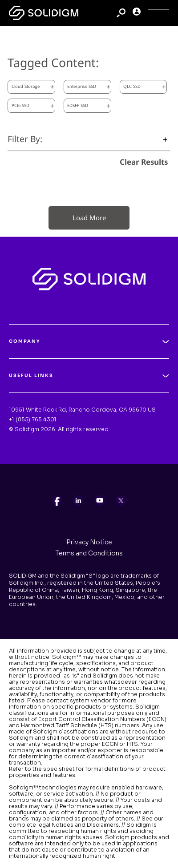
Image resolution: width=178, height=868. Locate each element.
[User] (137, 13)
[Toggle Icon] (158, 13)
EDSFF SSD (89, 106)
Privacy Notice (89, 542)
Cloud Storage (33, 87)
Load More (89, 218)
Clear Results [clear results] (144, 162)
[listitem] (57, 500)
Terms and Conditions (89, 553)
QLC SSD (145, 87)
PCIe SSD (33, 106)
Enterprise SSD (89, 87)
